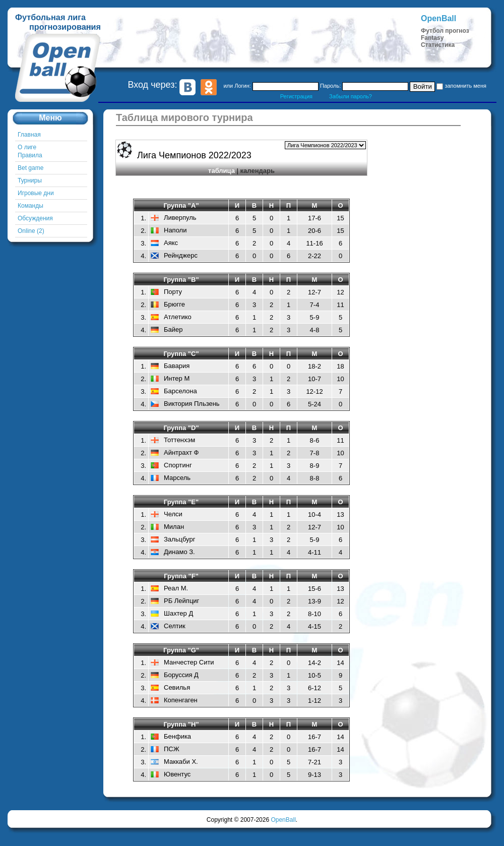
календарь (258, 171)
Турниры (30, 180)
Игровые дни (36, 193)
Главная (29, 135)
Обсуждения (35, 218)
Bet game (30, 168)
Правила (30, 155)
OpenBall (283, 820)
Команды (30, 206)
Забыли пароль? (351, 96)
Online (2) (31, 231)
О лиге (27, 147)
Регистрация (296, 96)
